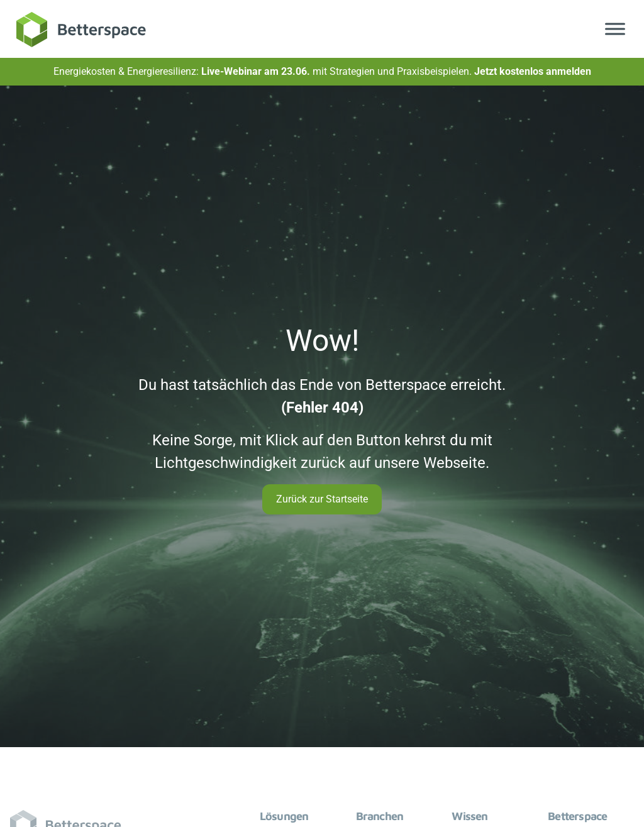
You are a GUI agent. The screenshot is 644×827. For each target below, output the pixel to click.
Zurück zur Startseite (322, 499)
